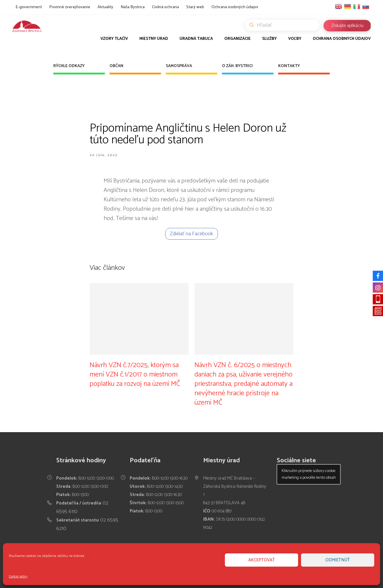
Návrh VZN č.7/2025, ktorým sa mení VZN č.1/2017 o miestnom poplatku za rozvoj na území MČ (135, 374)
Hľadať (284, 25)
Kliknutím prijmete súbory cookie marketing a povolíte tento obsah (309, 474)
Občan (116, 66)
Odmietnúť (338, 560)
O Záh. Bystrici (237, 66)
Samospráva (179, 66)
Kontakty (289, 66)
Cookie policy (18, 576)
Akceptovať (262, 560)
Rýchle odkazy (69, 66)
